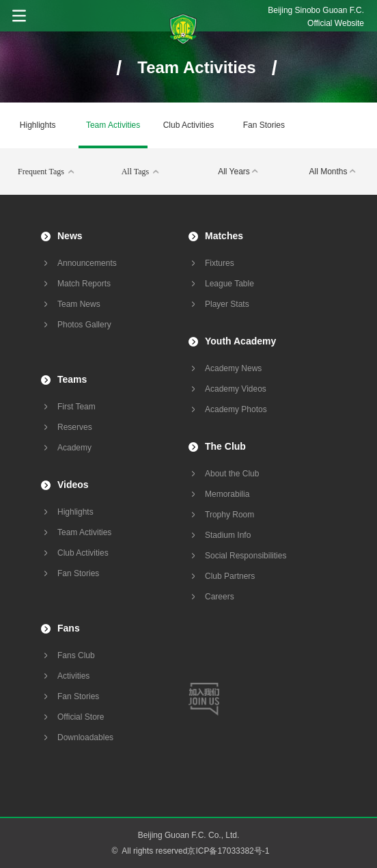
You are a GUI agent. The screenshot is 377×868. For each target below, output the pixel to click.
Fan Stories (264, 125)
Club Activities (189, 125)
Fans (69, 628)
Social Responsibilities (246, 556)
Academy (74, 448)
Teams (72, 379)
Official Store (81, 717)
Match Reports (84, 284)
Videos (73, 485)
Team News (79, 304)
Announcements (87, 263)
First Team (76, 407)
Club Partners (230, 576)
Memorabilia (227, 494)
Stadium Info (228, 535)
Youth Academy (240, 341)
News (70, 236)
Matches (224, 236)
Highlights (38, 125)
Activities (73, 676)
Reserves (75, 427)
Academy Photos (236, 409)
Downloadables (85, 737)
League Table (229, 284)
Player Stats (227, 304)
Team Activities (113, 125)
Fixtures (220, 263)
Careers (220, 597)
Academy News (233, 368)
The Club (225, 446)
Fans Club (76, 655)
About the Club (232, 474)
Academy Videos (236, 389)
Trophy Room (229, 515)
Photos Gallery (84, 325)
